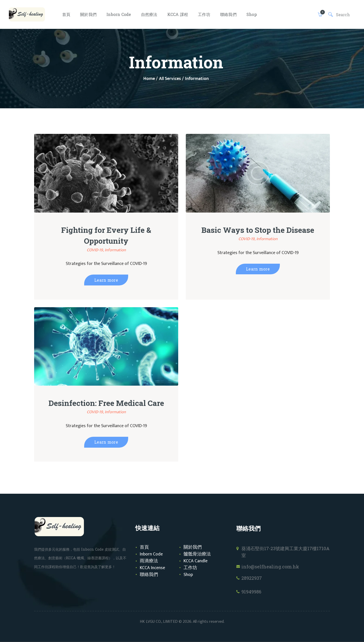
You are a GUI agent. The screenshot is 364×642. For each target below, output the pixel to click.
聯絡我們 (149, 575)
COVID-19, (96, 250)
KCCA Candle (196, 561)
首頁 (144, 547)
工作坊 (190, 568)
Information (115, 250)
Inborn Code (151, 554)
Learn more (106, 280)
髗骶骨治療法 (197, 554)
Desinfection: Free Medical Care (106, 403)
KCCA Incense (152, 568)
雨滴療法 (149, 561)
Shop (188, 575)
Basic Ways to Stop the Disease (258, 230)
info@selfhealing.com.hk (270, 567)
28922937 (252, 578)
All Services (170, 79)
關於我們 (193, 547)
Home (149, 79)
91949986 (251, 592)
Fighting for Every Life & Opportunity (106, 235)
